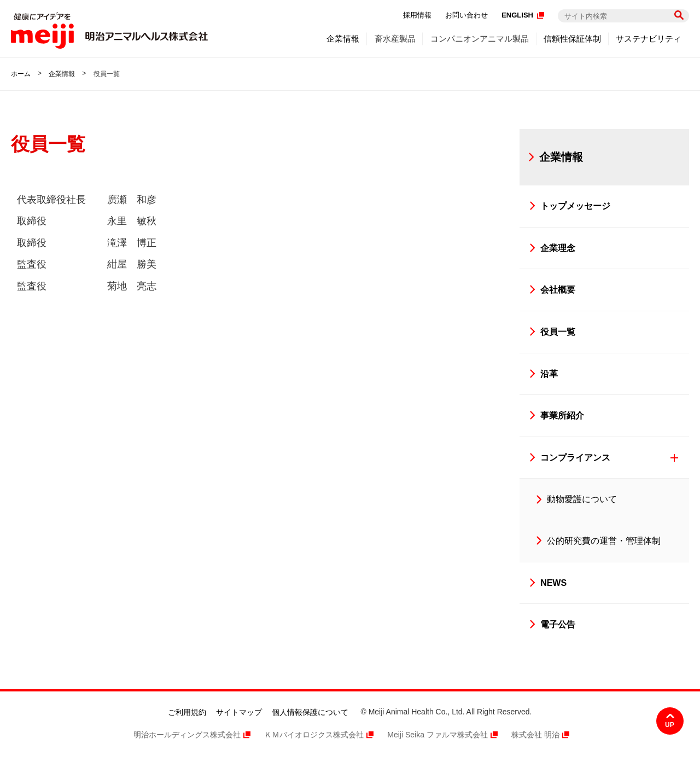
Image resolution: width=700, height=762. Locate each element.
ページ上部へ (670, 721)
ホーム (21, 74)
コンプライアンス (575, 458)
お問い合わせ (466, 15)
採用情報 (417, 15)
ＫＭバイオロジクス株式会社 (314, 735)
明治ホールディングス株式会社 (187, 735)
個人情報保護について (310, 712)
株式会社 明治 (535, 735)
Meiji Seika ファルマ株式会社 (437, 735)
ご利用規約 (187, 712)
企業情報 (62, 74)
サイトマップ (239, 712)
